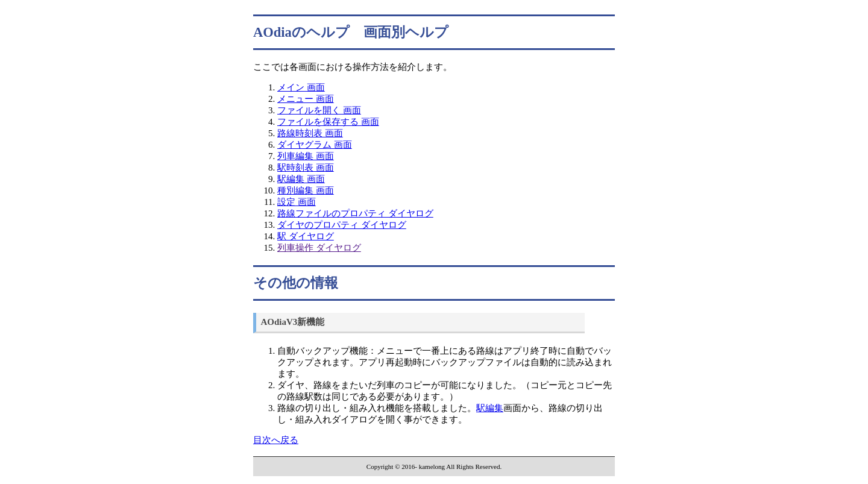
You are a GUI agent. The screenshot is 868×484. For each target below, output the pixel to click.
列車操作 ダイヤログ (319, 248)
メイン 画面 (301, 87)
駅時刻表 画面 (306, 168)
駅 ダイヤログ (306, 236)
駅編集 (490, 408)
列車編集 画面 (306, 156)
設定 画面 (297, 202)
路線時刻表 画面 (310, 133)
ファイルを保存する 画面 (328, 122)
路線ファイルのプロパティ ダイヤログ (355, 213)
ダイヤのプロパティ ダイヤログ (342, 225)
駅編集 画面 (301, 179)
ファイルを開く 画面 (319, 110)
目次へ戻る (276, 440)
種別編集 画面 (306, 190)
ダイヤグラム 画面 (315, 145)
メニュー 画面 (306, 99)
